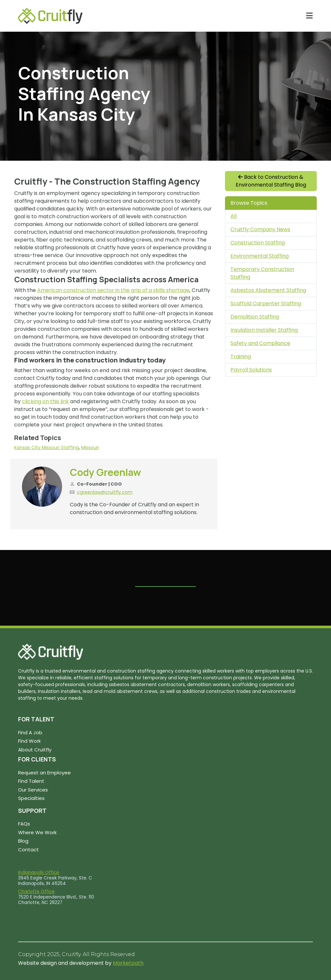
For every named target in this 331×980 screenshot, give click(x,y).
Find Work (29, 741)
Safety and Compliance (260, 343)
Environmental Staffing (260, 256)
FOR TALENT (36, 719)
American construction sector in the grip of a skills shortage (113, 290)
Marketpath (128, 963)
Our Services (33, 790)
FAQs (24, 824)
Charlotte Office (36, 892)
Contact (28, 850)
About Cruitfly (35, 750)
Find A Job (30, 732)
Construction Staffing (258, 243)
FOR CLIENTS (37, 759)
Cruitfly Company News (260, 229)
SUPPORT (32, 811)
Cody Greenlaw (105, 472)
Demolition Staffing (255, 317)
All (234, 216)
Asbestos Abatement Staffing (268, 290)
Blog (23, 841)
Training (241, 356)
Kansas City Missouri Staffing (47, 447)
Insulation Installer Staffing (264, 330)
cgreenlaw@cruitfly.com (105, 492)
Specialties (31, 798)
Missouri (90, 447)
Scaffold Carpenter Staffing (266, 303)
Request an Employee (44, 773)
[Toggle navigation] (310, 16)
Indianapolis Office (39, 872)
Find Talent (31, 781)
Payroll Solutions (251, 370)
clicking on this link (45, 401)
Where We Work (37, 832)
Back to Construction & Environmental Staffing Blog (271, 181)
